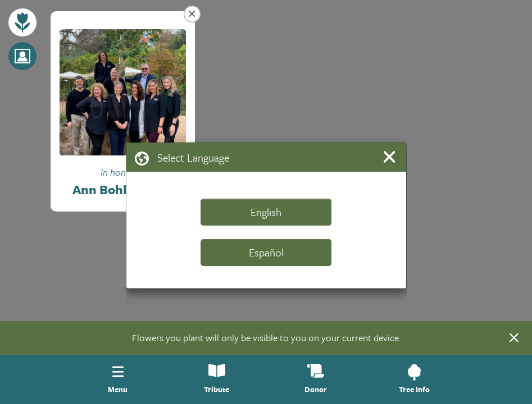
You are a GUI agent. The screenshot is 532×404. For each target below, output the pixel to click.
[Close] (391, 157)
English (266, 212)
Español (266, 252)
